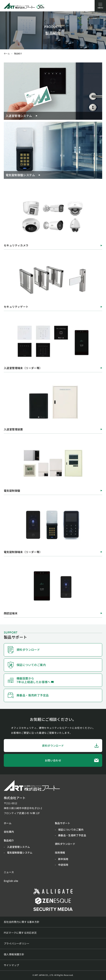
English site (11, 881)
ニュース (9, 872)
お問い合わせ (72, 760)
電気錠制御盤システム (20, 853)
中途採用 (63, 865)
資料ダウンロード (70, 746)
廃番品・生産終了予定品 (72, 835)
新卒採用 (63, 859)
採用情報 (60, 853)
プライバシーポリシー (17, 943)
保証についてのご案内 (71, 830)
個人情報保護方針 (14, 954)
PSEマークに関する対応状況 (20, 933)
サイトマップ (11, 965)
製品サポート (62, 823)
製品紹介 (9, 840)
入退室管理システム (19, 847)
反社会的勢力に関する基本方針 (22, 922)
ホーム (7, 53)
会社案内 (9, 832)
